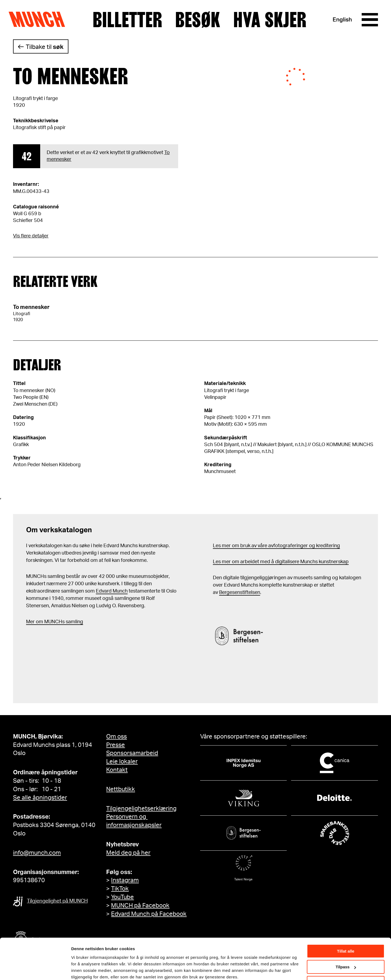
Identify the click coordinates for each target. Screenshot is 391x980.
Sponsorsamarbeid (132, 753)
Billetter (127, 20)
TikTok (120, 889)
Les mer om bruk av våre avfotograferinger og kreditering (276, 546)
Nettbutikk (121, 789)
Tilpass (346, 944)
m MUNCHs (52, 622)
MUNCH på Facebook (140, 906)
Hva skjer (270, 20)
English (342, 20)
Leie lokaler (122, 762)
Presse (116, 745)
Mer (30, 622)
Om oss (116, 737)
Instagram (125, 880)
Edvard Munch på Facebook (149, 914)
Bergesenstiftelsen (240, 593)
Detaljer (79, 969)
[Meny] (370, 20)
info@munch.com (37, 853)
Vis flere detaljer (31, 236)
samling (74, 622)
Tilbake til (45, 47)
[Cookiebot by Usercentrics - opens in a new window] (35, 969)
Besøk (198, 20)
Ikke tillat (346, 960)
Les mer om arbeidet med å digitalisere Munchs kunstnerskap (281, 562)
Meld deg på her (128, 853)
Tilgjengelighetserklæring (141, 809)
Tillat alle (346, 929)
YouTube (122, 897)
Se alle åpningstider (40, 798)
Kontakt (117, 770)
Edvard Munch (112, 591)
